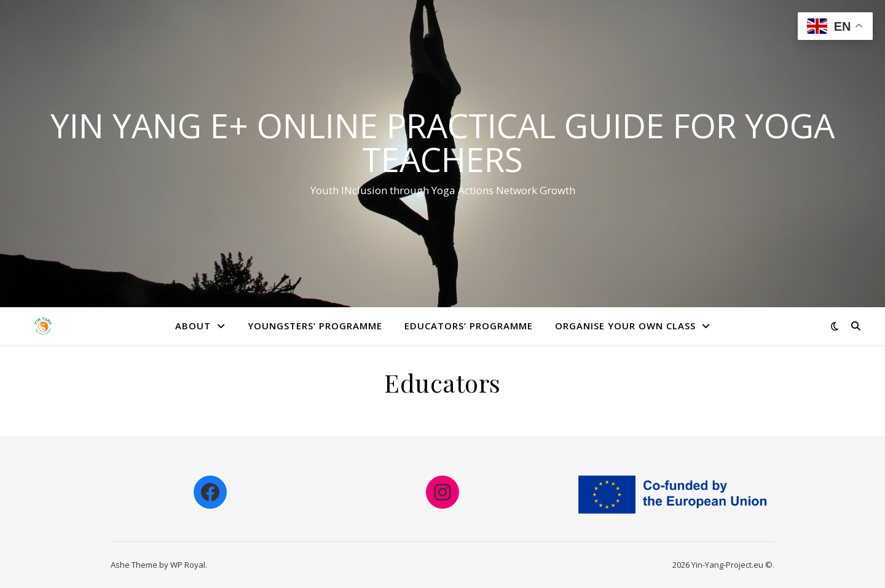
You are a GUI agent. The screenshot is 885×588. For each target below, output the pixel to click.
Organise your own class (625, 326)
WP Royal (188, 565)
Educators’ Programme (469, 326)
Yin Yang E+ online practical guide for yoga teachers (442, 142)
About (193, 326)
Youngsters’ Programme (315, 326)
